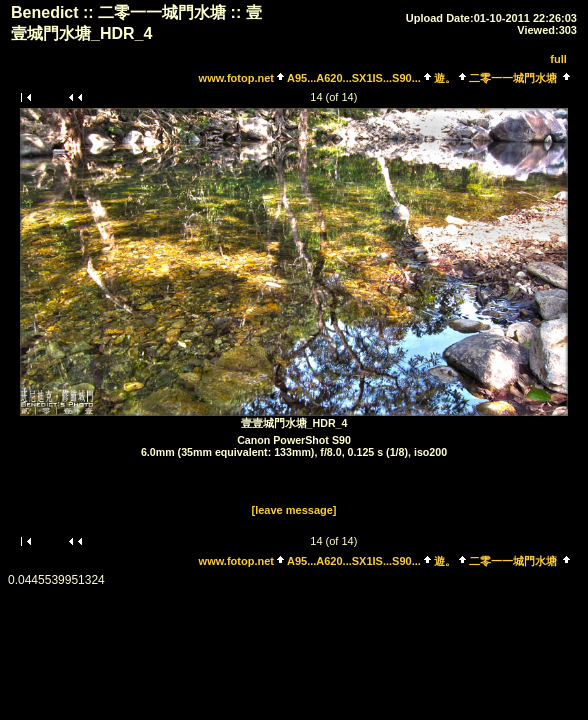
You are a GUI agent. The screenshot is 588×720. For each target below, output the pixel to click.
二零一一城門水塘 (513, 78)
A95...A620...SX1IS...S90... (354, 78)
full (558, 59)
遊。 (445, 78)
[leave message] (294, 510)
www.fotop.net (236, 78)
